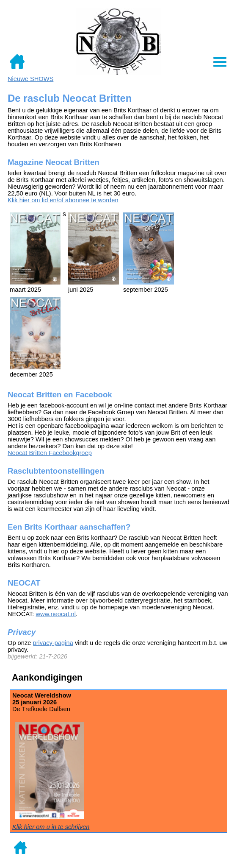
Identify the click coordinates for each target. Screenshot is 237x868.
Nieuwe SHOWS (30, 79)
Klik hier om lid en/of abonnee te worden (63, 200)
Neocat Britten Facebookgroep (50, 453)
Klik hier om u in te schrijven (51, 827)
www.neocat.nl (56, 614)
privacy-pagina (53, 643)
